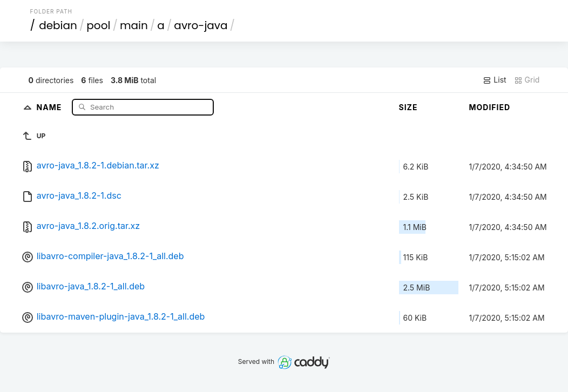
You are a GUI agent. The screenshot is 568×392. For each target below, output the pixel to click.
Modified (490, 107)
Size (408, 107)
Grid (527, 80)
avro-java (201, 25)
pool (98, 25)
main (134, 25)
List (494, 80)
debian (58, 25)
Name (50, 107)
